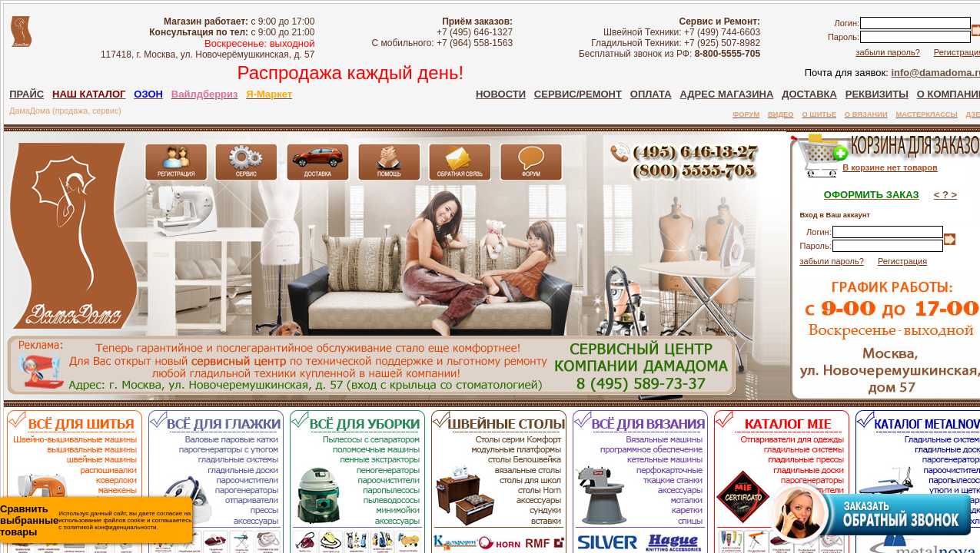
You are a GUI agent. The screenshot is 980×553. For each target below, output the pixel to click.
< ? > (945, 195)
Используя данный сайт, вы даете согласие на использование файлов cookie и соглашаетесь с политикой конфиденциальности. (96, 520)
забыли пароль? (887, 52)
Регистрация (902, 261)
